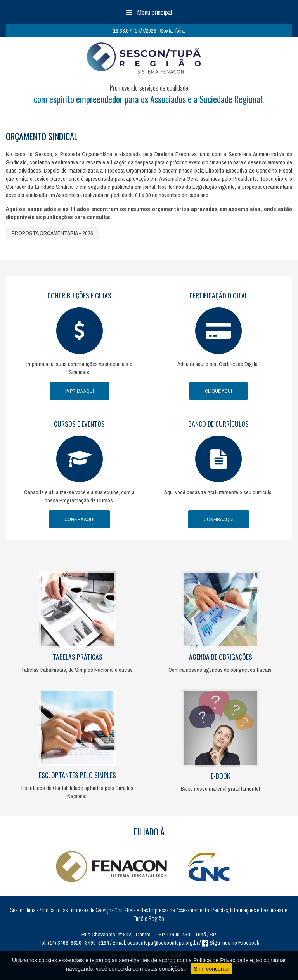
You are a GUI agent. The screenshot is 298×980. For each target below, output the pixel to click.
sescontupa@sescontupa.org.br (163, 943)
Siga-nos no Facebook (230, 943)
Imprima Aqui (80, 391)
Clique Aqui (218, 391)
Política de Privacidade (221, 960)
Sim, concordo (211, 969)
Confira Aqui (79, 519)
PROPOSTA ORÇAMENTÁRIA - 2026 (52, 233)
